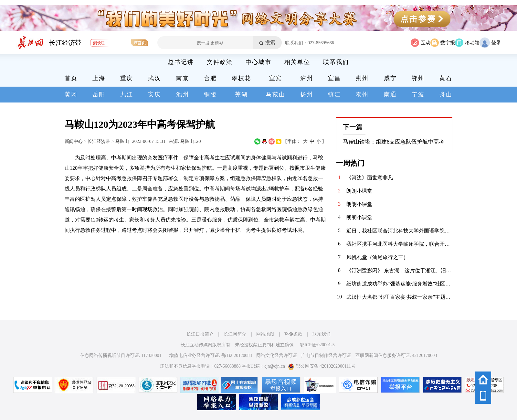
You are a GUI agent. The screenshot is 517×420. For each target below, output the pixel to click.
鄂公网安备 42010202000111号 (322, 366)
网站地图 (265, 334)
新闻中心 (74, 141)
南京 (183, 78)
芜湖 (241, 94)
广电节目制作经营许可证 (326, 355)
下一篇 (353, 127)
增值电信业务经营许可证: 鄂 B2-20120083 (211, 355)
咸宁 (390, 78)
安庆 (154, 94)
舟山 (446, 94)
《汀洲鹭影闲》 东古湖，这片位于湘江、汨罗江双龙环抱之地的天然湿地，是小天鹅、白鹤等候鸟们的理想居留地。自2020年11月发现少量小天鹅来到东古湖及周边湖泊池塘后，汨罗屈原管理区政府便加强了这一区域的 (399, 270)
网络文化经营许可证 (277, 355)
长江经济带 (65, 43)
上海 (99, 78)
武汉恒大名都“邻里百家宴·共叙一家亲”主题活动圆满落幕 (399, 297)
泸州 (307, 78)
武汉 (154, 78)
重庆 (127, 78)
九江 (127, 94)
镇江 (334, 94)
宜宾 (276, 78)
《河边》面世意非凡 (370, 178)
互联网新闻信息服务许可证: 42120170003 (396, 355)
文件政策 (220, 62)
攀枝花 (241, 78)
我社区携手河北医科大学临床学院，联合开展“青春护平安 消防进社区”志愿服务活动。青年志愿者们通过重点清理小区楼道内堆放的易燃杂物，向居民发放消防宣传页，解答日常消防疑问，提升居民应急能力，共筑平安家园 (399, 244)
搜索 (270, 43)
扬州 (307, 94)
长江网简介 (235, 334)
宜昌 (334, 78)
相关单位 (297, 62)
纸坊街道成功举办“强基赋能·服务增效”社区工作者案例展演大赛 (399, 284)
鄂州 (418, 78)
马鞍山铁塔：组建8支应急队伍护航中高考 (394, 142)
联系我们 (336, 62)
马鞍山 (276, 94)
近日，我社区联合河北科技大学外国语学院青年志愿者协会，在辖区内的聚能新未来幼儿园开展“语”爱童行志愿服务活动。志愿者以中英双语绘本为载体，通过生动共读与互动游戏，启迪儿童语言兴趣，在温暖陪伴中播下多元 (399, 231)
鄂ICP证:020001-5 (317, 345)
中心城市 (258, 62)
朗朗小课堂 (359, 191)
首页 (71, 78)
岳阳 (99, 94)
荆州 (362, 78)
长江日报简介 (200, 334)
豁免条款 (293, 334)
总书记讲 (181, 62)
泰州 (362, 94)
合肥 (210, 78)
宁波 (418, 94)
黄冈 (71, 94)
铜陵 (210, 94)
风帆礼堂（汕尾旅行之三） (377, 257)
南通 (390, 94)
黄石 (446, 78)
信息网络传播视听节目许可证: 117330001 (121, 355)
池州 (183, 94)
